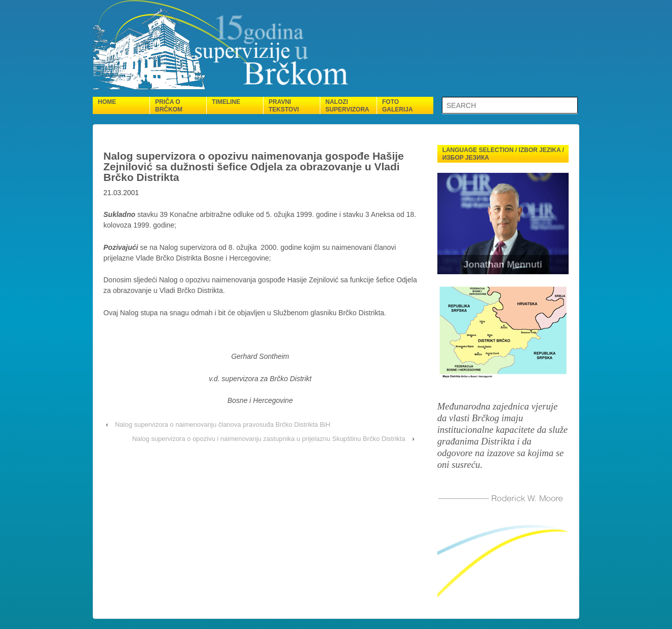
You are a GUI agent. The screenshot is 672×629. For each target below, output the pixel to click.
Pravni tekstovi (284, 106)
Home (107, 102)
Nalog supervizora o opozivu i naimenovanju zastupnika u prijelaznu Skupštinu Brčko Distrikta (269, 439)
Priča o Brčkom (169, 106)
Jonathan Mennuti (503, 265)
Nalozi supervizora (347, 106)
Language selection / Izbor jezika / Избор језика (503, 154)
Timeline (226, 102)
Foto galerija (398, 106)
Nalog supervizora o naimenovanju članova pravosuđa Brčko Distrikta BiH (223, 424)
